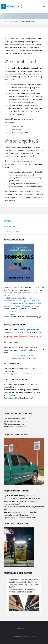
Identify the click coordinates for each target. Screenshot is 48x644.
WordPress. (31, 637)
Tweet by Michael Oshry (19, 512)
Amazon (12, 314)
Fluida (23, 637)
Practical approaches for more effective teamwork (23, 374)
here (24, 427)
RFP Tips (7, 221)
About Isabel (14, 22)
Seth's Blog (14, 398)
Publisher (13, 311)
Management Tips (12, 232)
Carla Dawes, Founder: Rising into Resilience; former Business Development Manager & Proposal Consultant (22, 303)
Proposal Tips (10, 227)
